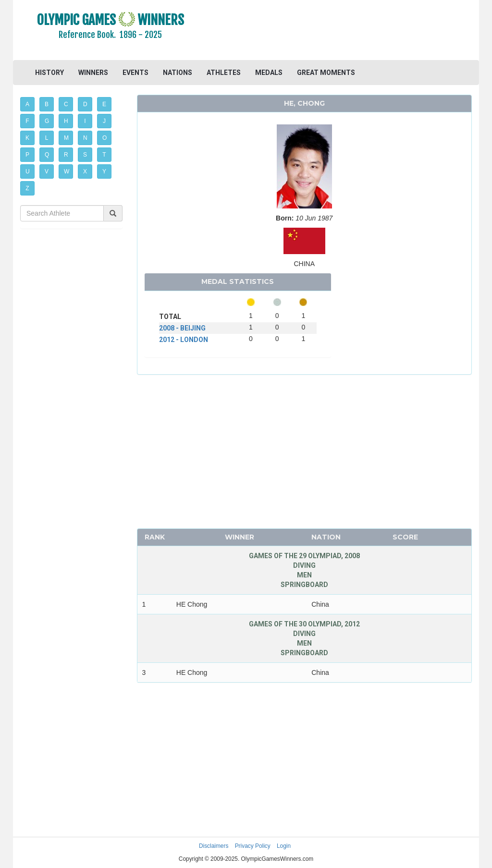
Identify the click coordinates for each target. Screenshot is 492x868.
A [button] (27, 104)
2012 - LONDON (184, 340)
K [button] (27, 138)
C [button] (66, 104)
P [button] (27, 155)
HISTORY (49, 73)
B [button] (47, 104)
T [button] (104, 155)
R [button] (66, 155)
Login (284, 846)
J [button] (104, 121)
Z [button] (27, 188)
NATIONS (178, 73)
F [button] (27, 121)
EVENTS (135, 73)
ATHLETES (224, 73)
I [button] (85, 121)
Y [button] (104, 171)
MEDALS (269, 73)
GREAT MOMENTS (326, 73)
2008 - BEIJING (182, 328)
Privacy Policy (253, 846)
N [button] (85, 138)
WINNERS (93, 73)
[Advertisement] (343, 31)
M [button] (66, 138)
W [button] (67, 171)
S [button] (85, 155)
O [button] (105, 138)
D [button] (85, 104)
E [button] (104, 104)
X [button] (85, 171)
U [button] (28, 171)
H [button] (66, 121)
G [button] (47, 121)
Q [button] (47, 155)
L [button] (47, 138)
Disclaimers (214, 846)
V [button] (47, 171)
